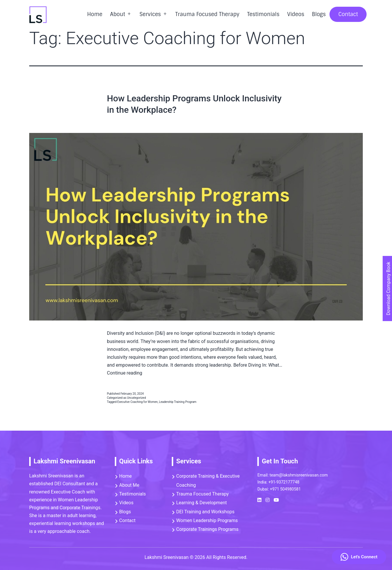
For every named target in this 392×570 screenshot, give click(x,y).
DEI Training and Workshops (205, 512)
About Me (129, 485)
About (118, 14)
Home (95, 14)
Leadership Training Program (178, 402)
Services (150, 14)
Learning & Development (201, 503)
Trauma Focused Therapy (207, 14)
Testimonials (263, 14)
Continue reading (125, 373)
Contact (348, 14)
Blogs (319, 14)
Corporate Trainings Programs (207, 529)
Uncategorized (136, 398)
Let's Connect (359, 557)
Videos (296, 14)
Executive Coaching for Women (138, 402)
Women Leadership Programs (207, 520)
